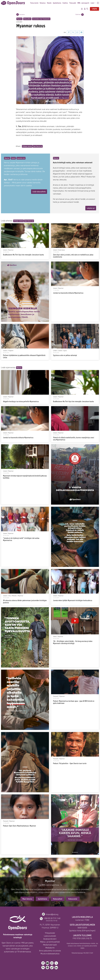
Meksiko (14, 596)
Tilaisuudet (73, 3)
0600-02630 (82, 928)
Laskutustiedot (50, 936)
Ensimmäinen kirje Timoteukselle (41, 19)
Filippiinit (11, 351)
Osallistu (65, 3)
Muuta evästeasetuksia (50, 954)
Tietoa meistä (34, 3)
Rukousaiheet (27, 19)
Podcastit (56, 696)
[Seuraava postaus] (18, 14)
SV (98, 3)
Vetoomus (43, 3)
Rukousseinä (73, 899)
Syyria (65, 351)
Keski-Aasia (61, 250)
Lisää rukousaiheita (39, 192)
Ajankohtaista (57, 3)
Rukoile (49, 3)
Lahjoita (94, 9)
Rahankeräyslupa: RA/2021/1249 (82, 953)
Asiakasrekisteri (50, 939)
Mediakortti (50, 948)
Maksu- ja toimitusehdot (50, 942)
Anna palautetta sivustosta (50, 951)
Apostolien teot (21, 158)
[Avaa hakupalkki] (87, 9)
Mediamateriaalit (50, 945)
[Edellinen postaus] (82, 15)
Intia (9, 596)
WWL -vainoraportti (83, 3)
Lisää (94, 3)
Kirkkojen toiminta (27, 146)
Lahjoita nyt (91, 208)
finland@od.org (52, 914)
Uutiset (5, 250)
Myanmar (19, 19)
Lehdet (55, 351)
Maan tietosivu (27, 899)
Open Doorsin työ (38, 146)
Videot (55, 637)
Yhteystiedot (50, 933)
